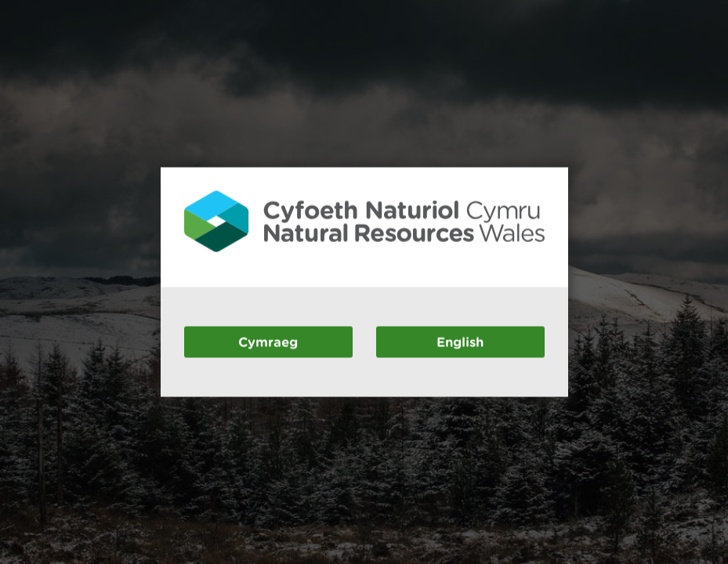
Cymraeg (268, 341)
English (460, 341)
